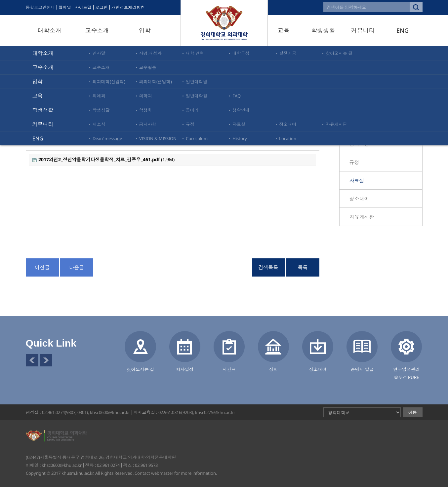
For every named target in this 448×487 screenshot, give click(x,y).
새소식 (357, 126)
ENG (403, 30)
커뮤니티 (363, 30)
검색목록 (268, 267)
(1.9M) (103, 159)
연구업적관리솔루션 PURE (406, 373)
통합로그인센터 (41, 7)
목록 (303, 267)
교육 (284, 30)
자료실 (357, 180)
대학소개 (50, 30)
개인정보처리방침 (131, 7)
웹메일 (66, 7)
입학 (145, 30)
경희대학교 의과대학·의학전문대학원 (224, 23)
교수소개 (97, 30)
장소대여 (359, 199)
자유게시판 (362, 217)
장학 (273, 369)
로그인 (103, 7)
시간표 (229, 369)
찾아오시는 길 (141, 369)
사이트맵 (85, 7)
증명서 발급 (362, 369)
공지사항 (359, 144)
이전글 (42, 267)
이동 (413, 412)
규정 (354, 162)
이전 (32, 360)
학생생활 (323, 30)
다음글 (77, 267)
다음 (46, 360)
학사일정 (185, 369)
